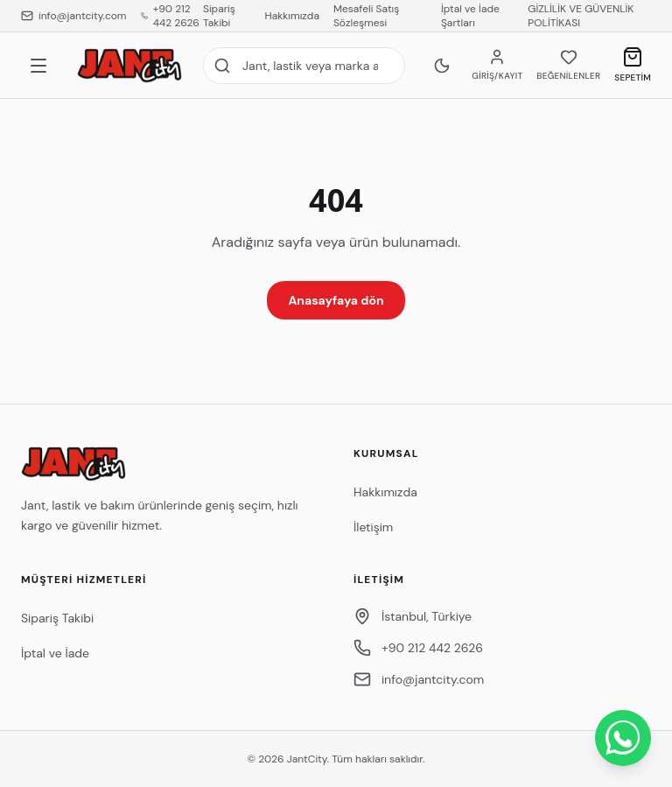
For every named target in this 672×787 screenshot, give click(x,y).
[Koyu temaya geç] (442, 66)
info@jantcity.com (74, 16)
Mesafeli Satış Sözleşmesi (366, 16)
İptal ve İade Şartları (470, 16)
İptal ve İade (55, 653)
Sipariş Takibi (219, 16)
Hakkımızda (292, 16)
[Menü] (38, 66)
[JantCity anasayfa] (129, 66)
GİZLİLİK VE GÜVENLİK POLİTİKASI (581, 16)
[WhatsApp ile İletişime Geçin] (623, 738)
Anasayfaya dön (336, 300)
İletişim (373, 527)
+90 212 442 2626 (170, 16)
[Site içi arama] (304, 66)
